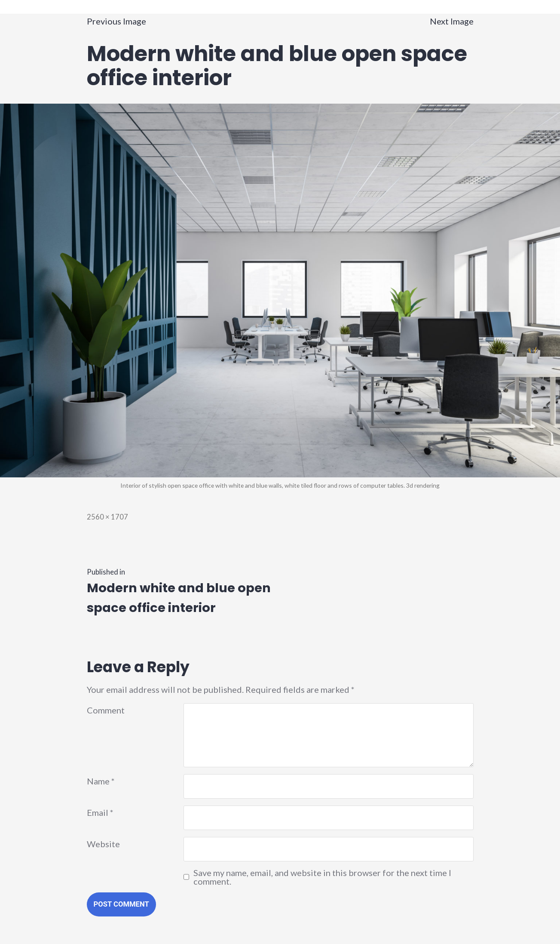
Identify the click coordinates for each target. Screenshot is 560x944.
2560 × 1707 (107, 517)
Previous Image (116, 21)
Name (101, 781)
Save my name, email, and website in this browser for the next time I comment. (322, 877)
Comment (106, 710)
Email (100, 812)
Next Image (452, 21)
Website (103, 844)
